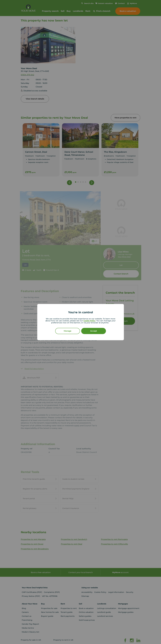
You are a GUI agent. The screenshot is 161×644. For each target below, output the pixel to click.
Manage (68, 331)
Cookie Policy (89, 321)
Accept (94, 331)
